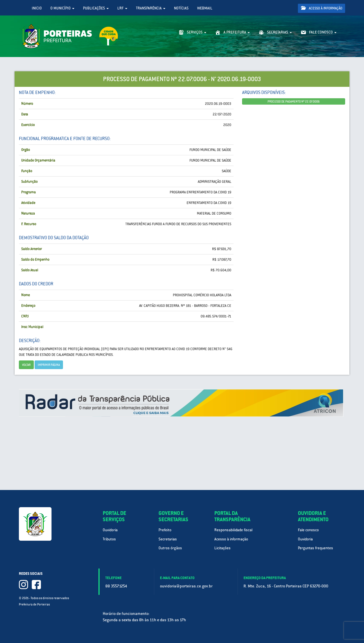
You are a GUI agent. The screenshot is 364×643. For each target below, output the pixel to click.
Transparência (151, 8)
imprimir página (49, 365)
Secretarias (168, 539)
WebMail (205, 8)
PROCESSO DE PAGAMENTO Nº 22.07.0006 (294, 101)
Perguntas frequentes (315, 548)
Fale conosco (308, 530)
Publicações (96, 8)
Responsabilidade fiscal (233, 530)
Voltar (26, 365)
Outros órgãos (170, 548)
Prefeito (165, 530)
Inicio (37, 8)
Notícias (181, 8)
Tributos (109, 539)
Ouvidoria (110, 530)
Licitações (222, 548)
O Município (62, 8)
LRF (122, 8)
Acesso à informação (322, 8)
